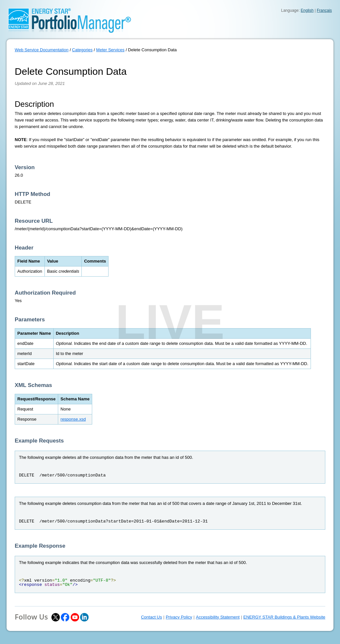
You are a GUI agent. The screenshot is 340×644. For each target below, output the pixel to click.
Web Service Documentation (42, 50)
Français (324, 10)
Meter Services (110, 50)
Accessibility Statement (218, 617)
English (307, 10)
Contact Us (151, 617)
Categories (82, 50)
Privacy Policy (179, 617)
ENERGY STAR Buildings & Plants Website (284, 617)
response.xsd (73, 419)
